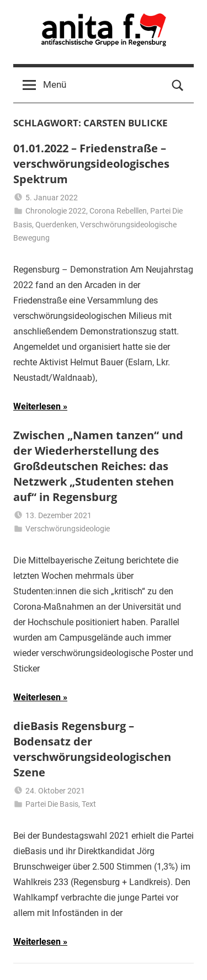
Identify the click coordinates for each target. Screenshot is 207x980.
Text (89, 804)
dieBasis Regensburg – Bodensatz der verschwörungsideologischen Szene (92, 749)
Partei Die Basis (52, 804)
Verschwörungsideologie (68, 529)
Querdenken (56, 225)
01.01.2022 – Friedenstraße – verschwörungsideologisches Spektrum (91, 164)
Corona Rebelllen (118, 211)
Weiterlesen (37, 406)
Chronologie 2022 (56, 211)
